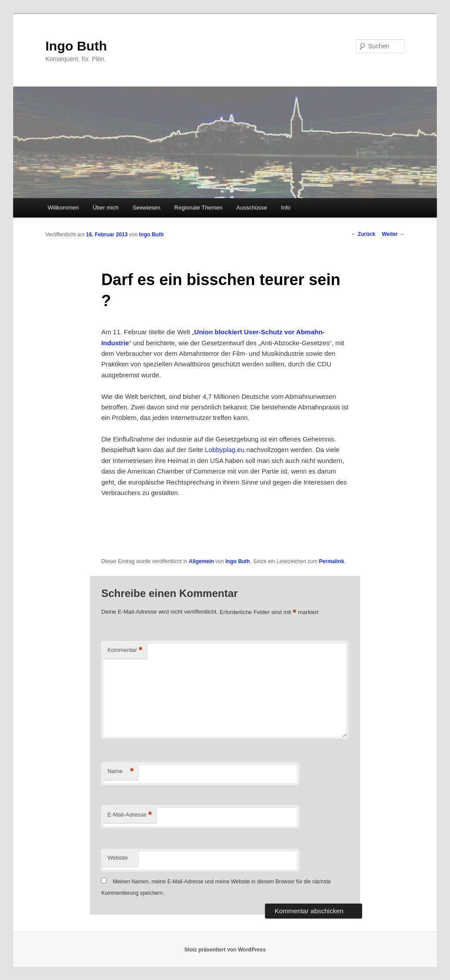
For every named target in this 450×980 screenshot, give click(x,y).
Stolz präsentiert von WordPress (225, 950)
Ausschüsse (252, 208)
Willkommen (63, 208)
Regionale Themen (199, 208)
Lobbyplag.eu (224, 450)
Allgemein (201, 561)
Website (118, 858)
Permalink (332, 561)
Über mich (106, 208)
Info (286, 208)
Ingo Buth (76, 46)
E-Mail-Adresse (129, 815)
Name (120, 772)
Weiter (393, 234)
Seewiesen (146, 208)
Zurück (363, 234)
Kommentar (125, 650)
